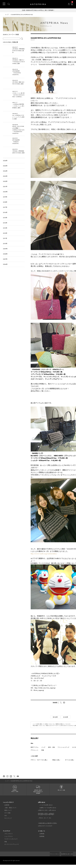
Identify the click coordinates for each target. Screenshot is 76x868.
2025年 (5, 169)
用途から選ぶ (56, 763)
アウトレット (35, 753)
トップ (7, 15)
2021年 (5, 190)
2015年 (5, 221)
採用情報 (40, 840)
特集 (43, 753)
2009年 (5, 252)
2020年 (5, 195)
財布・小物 (51, 750)
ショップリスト (7, 840)
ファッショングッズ (63, 750)
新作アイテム (35, 750)
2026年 (5, 164)
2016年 (5, 216)
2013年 (5, 231)
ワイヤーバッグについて (9, 842)
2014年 (5, 226)
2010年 (5, 247)
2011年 (5, 242)
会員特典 (5, 808)
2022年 (5, 185)
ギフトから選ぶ (70, 763)
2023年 (5, 179)
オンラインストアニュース (10, 848)
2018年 (5, 205)
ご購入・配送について (9, 811)
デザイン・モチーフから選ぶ (39, 763)
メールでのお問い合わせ (45, 808)
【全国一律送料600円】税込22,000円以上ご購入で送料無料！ (38, 10)
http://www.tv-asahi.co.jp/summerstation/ (44, 557)
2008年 (5, 257)
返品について (7, 814)
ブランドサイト (7, 837)
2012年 (5, 236)
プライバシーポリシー (51, 857)
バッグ (43, 750)
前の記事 (55, 720)
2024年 (5, 174)
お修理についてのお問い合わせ (46, 811)
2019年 (5, 200)
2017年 (5, 210)
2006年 (5, 267)
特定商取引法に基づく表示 (66, 857)
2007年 (5, 262)
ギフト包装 (6, 816)
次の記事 (66, 720)
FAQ (4, 819)
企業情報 (40, 837)
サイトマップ (7, 821)
